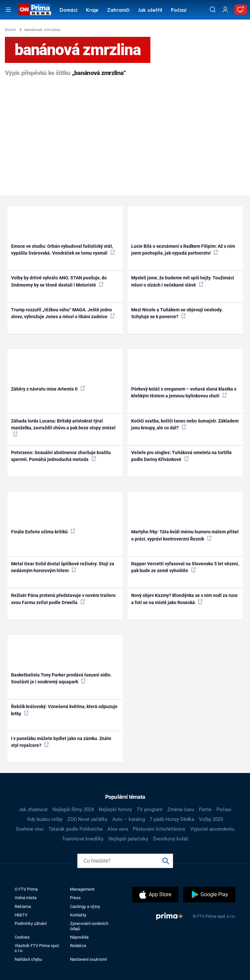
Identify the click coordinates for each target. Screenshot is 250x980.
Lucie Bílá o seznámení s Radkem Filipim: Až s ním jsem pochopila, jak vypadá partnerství (183, 250)
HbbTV (21, 915)
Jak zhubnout (33, 809)
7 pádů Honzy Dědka (172, 819)
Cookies (22, 937)
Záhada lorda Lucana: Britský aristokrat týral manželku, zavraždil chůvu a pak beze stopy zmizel (63, 427)
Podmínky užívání (31, 923)
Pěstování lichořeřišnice (159, 829)
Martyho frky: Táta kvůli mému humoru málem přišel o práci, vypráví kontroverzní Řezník (185, 535)
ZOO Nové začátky (87, 819)
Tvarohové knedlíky (83, 839)
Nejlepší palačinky (128, 839)
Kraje (92, 11)
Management (82, 889)
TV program (150, 809)
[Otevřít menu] (8, 10)
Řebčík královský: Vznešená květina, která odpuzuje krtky (64, 710)
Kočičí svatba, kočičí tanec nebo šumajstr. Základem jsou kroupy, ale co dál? (185, 424)
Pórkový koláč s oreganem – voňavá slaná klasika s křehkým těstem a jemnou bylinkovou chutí (184, 392)
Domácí (69, 11)
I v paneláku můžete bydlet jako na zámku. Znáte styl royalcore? (61, 742)
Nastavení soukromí (88, 959)
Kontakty (78, 915)
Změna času (181, 809)
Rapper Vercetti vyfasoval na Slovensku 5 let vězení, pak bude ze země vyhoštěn (185, 567)
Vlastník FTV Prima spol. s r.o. (37, 948)
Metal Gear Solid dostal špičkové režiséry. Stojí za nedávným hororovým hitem (63, 567)
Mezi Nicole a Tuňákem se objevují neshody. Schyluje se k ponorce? (177, 313)
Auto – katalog (129, 819)
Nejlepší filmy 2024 (73, 809)
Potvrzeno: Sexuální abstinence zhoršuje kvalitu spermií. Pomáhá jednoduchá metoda (61, 456)
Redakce (78, 946)
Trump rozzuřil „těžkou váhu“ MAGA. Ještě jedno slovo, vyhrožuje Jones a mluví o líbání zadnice (63, 313)
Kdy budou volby (45, 819)
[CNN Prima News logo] (35, 9)
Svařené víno (30, 829)
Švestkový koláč (171, 839)
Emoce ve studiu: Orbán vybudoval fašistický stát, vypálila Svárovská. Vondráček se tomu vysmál (63, 250)
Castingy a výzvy (85, 906)
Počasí (179, 11)
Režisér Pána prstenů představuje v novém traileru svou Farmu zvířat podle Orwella (63, 599)
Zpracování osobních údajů (89, 926)
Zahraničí (118, 11)
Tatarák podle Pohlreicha (76, 829)
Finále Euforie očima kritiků (43, 531)
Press (75, 898)
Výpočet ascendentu (212, 829)
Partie (205, 809)
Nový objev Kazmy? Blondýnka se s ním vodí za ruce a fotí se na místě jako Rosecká (184, 599)
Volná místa (26, 898)
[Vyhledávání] (213, 9)
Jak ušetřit (150, 11)
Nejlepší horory (115, 809)
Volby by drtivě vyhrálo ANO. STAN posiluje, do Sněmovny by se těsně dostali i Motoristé (59, 281)
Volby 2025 (211, 819)
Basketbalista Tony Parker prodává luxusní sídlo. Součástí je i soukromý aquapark (61, 678)
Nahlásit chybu (28, 959)
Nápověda (79, 937)
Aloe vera (118, 829)
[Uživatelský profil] (225, 10)
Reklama (23, 906)
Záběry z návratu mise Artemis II (48, 389)
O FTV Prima (26, 889)
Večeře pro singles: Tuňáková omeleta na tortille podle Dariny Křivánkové (181, 456)
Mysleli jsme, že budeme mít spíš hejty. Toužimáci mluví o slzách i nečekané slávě (183, 281)
